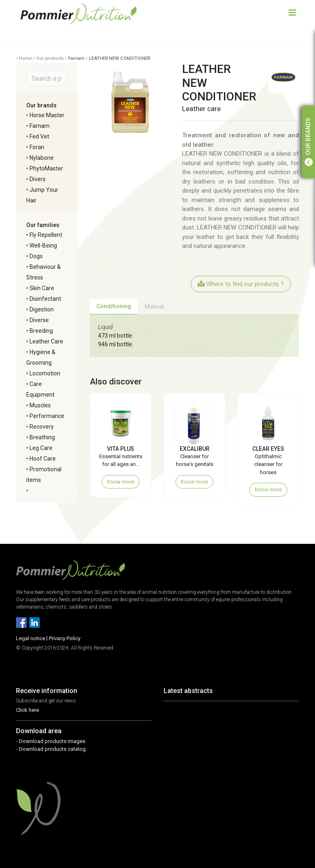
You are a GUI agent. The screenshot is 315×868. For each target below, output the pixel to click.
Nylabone (42, 158)
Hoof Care (43, 459)
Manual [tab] (154, 307)
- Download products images (51, 741)
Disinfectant (45, 299)
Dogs (36, 256)
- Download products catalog (51, 749)
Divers (38, 179)
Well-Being (43, 245)
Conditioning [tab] (114, 306)
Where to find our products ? (241, 284)
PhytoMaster (46, 168)
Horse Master (47, 115)
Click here (27, 710)
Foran (37, 147)
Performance (47, 416)
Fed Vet (39, 136)
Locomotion (45, 373)
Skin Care (42, 288)
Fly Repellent (46, 235)
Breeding (41, 331)
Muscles (40, 405)
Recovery (42, 427)
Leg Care (41, 448)
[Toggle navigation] (292, 14)
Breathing (42, 437)
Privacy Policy (65, 638)
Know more (121, 482)
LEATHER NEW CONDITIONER (120, 58)
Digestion (42, 309)
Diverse (39, 320)
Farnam (76, 58)
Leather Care (46, 341)
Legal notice (31, 638)
